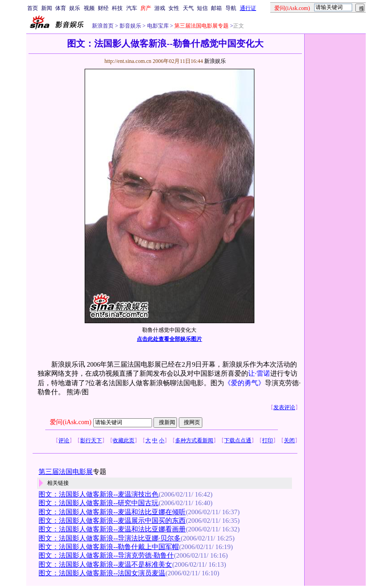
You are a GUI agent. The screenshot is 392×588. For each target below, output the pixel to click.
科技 (117, 8)
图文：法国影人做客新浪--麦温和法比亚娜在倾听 (112, 512)
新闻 (47, 8)
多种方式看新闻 (194, 440)
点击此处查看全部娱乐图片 (169, 339)
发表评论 (284, 407)
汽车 (132, 8)
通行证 (248, 8)
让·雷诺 (259, 373)
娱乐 (75, 8)
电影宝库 (157, 26)
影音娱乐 (130, 26)
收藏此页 (124, 440)
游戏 (160, 8)
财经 (103, 8)
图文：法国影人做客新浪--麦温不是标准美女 (105, 564)
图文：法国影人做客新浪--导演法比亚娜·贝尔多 (110, 538)
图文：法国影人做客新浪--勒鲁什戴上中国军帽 (109, 547)
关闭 (289, 440)
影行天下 (91, 440)
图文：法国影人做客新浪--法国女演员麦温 (102, 573)
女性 (174, 8)
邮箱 (216, 8)
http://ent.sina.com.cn (129, 61)
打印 (268, 440)
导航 (231, 8)
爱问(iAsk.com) (70, 422)
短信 (202, 8)
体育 (61, 8)
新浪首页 (103, 26)
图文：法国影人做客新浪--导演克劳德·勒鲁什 (106, 555)
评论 (64, 440)
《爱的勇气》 (244, 383)
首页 (33, 8)
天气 (188, 8)
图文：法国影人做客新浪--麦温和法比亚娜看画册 (112, 529)
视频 (89, 8)
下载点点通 (238, 440)
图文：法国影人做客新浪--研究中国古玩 (98, 503)
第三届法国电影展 (66, 472)
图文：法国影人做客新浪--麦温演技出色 (98, 494)
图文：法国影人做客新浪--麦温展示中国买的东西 (112, 521)
